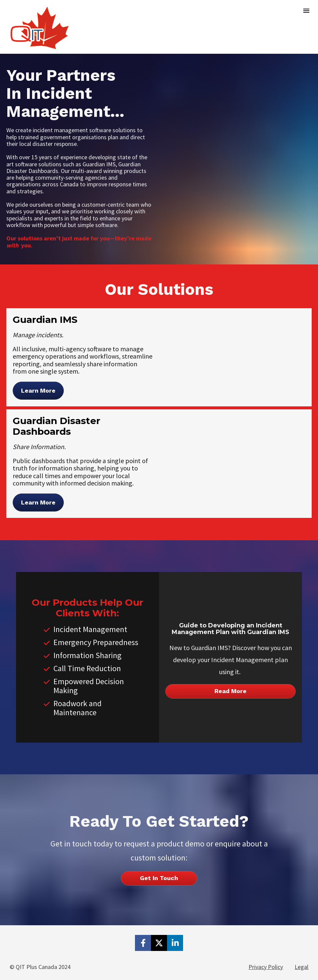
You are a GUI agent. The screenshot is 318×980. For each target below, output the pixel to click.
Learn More (38, 390)
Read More (230, 691)
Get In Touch (159, 878)
